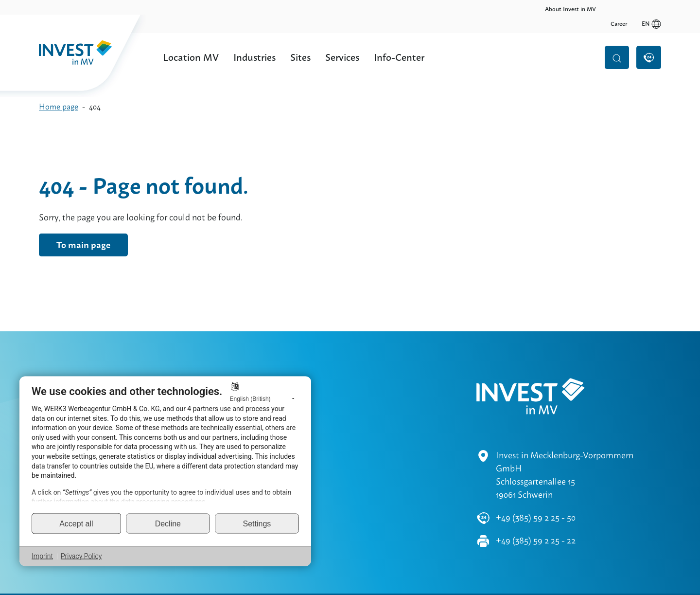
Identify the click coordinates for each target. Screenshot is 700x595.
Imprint (42, 556)
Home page (59, 107)
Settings (257, 523)
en (651, 9)
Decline (168, 523)
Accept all (76, 523)
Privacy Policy (81, 556)
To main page (83, 245)
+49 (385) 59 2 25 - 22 (536, 512)
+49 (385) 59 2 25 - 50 (536, 489)
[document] (165, 449)
